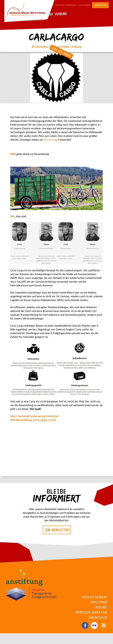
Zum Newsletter (57, 530)
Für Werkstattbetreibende (26, 19)
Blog (8, 16)
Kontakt (101, 607)
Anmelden (100, 5)
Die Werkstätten (30, 15)
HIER (13, 154)
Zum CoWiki (84, 5)
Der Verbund (57, 14)
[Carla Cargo (51, 140)
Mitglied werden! (66, 5)
